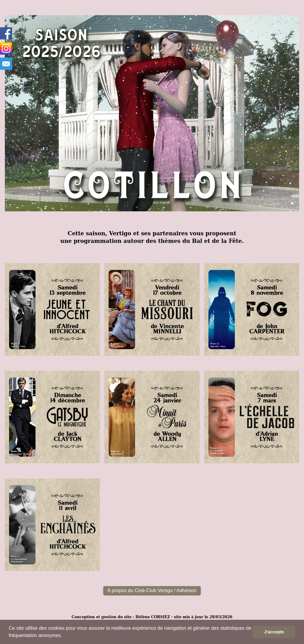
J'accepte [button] (274, 632)
